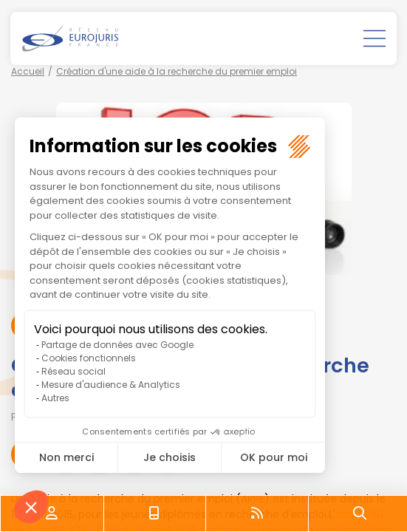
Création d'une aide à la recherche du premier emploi (177, 71)
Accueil (28, 71)
